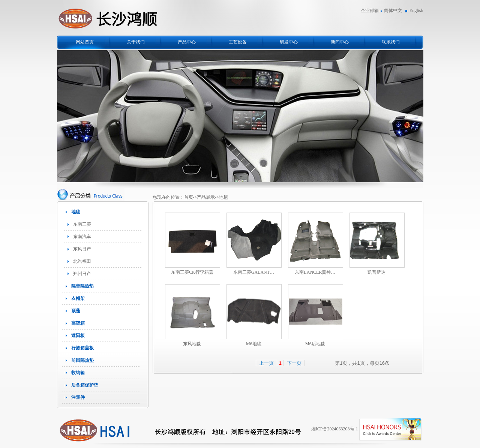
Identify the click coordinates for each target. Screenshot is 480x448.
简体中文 (393, 10)
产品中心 (187, 42)
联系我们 (391, 42)
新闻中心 (340, 42)
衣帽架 (78, 298)
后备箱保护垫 (85, 385)
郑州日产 (82, 274)
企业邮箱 (370, 10)
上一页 (266, 363)
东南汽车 (82, 237)
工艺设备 (238, 42)
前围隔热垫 (82, 360)
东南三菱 (82, 224)
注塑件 (78, 397)
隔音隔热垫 (82, 286)
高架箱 (78, 323)
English (416, 10)
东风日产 (82, 249)
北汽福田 (82, 261)
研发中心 (289, 42)
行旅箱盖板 (82, 348)
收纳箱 (78, 373)
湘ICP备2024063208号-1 (335, 429)
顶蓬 (76, 311)
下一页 (294, 363)
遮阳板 (78, 336)
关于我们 (136, 42)
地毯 (76, 212)
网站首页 (85, 42)
